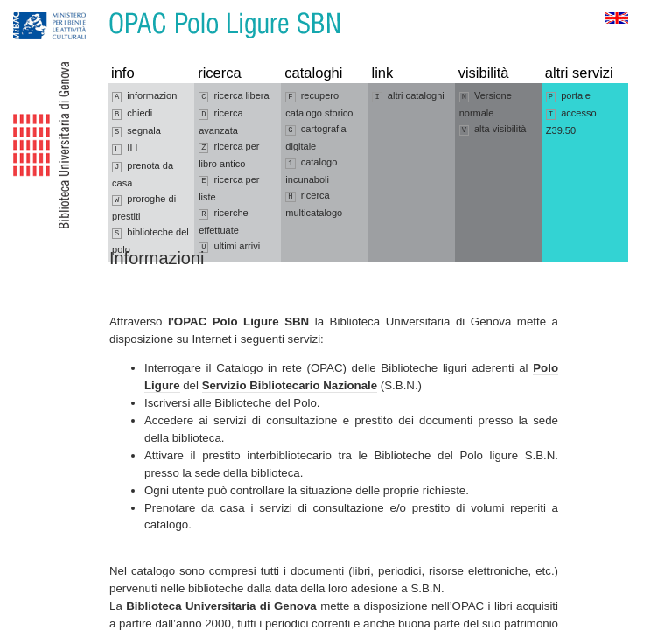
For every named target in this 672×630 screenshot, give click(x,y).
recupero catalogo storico (319, 104)
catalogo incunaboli (311, 171)
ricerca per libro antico (229, 155)
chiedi (132, 114)
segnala (136, 131)
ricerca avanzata (220, 122)
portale (568, 96)
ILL (126, 149)
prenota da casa (143, 174)
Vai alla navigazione (34, 8)
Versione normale (486, 104)
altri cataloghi (408, 96)
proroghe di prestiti (144, 207)
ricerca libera (234, 96)
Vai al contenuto (99, 8)
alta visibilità (493, 129)
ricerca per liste (229, 188)
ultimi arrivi (229, 247)
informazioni (146, 96)
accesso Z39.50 (571, 122)
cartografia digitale (315, 137)
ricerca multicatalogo (314, 204)
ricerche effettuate (224, 221)
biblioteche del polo (150, 241)
